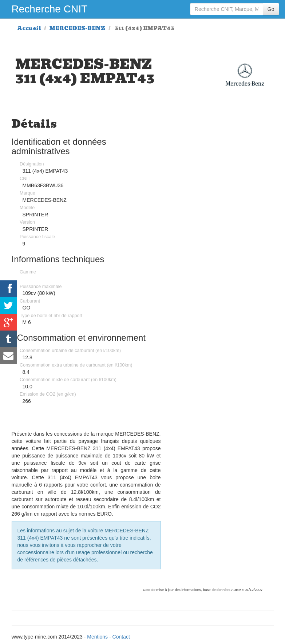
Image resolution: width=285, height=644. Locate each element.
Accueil (29, 28)
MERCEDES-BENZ (77, 28)
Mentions (97, 637)
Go (271, 9)
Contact (121, 637)
